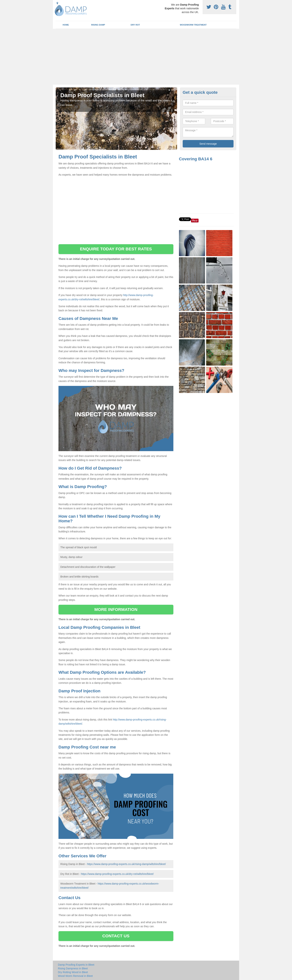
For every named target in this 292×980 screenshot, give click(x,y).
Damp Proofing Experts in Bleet (76, 965)
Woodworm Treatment (193, 25)
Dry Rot (135, 25)
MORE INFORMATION (116, 609)
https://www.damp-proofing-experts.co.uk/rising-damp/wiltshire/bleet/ (126, 864)
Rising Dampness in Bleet (73, 968)
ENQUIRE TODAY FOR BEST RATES (116, 249)
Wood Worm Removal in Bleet (75, 976)
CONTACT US (116, 936)
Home (66, 25)
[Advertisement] (146, 57)
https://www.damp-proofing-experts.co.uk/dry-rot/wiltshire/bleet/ (117, 874)
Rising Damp (98, 25)
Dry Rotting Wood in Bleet (73, 972)
